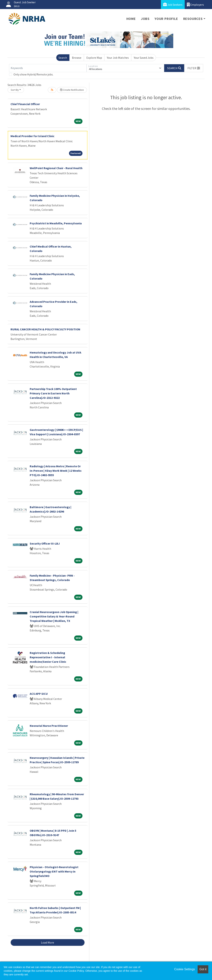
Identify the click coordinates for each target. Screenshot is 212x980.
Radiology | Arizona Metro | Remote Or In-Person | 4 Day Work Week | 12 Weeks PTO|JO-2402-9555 (56, 471)
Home (131, 19)
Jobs (145, 19)
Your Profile (166, 19)
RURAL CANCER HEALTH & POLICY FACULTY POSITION (45, 329)
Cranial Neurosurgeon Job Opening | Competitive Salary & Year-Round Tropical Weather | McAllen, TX (54, 616)
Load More (48, 942)
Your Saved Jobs (144, 58)
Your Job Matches (118, 58)
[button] (194, 68)
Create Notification (72, 90)
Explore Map (94, 58)
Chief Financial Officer (25, 104)
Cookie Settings (185, 969)
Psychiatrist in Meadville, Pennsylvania (56, 223)
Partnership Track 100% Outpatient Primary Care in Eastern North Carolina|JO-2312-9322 (53, 393)
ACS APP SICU (39, 694)
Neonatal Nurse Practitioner (49, 726)
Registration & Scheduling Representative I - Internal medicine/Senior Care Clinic (48, 657)
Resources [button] (193, 19)
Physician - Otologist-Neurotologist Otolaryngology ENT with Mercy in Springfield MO (54, 871)
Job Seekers (173, 5)
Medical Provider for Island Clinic (32, 136)
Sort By (15, 90)
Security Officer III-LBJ (45, 543)
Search (63, 58)
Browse (77, 58)
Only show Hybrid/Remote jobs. (33, 74)
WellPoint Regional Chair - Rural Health (56, 168)
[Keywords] (48, 68)
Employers (195, 5)
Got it (203, 969)
